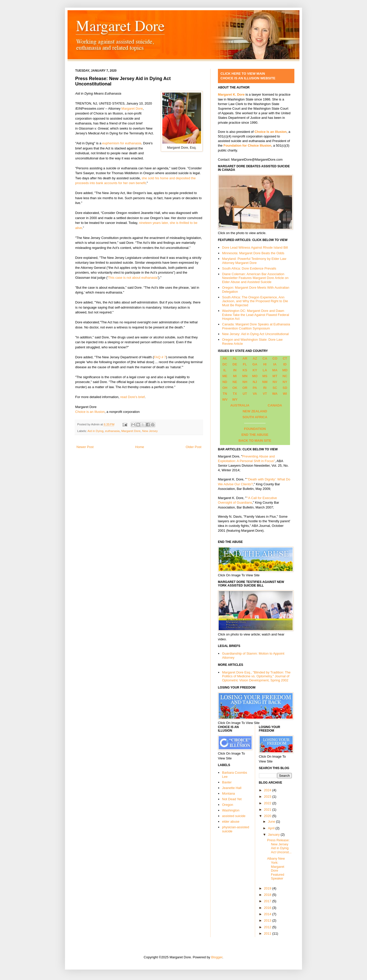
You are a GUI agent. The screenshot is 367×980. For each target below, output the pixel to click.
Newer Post (85, 447)
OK (235, 388)
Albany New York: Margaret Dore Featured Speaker (276, 868)
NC (285, 376)
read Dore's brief (133, 397)
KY (255, 370)
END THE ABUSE (255, 435)
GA (255, 364)
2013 (268, 920)
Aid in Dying (95, 431)
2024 (268, 790)
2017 (268, 901)
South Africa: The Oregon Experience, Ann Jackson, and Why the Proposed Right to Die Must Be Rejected (255, 301)
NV (275, 382)
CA (265, 358)
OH (225, 388)
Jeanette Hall (232, 788)
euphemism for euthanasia (122, 143)
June (272, 822)
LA (265, 370)
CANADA (275, 405)
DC (225, 364)
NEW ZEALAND (255, 411)
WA (275, 394)
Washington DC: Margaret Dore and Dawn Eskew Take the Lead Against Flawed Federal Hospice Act (255, 315)
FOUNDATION (255, 429)
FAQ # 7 (160, 357)
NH (245, 382)
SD (285, 388)
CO (275, 358)
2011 (268, 933)
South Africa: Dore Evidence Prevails (249, 268)
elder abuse (231, 822)
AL (235, 358)
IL (225, 370)
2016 (268, 908)
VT (265, 394)
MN (245, 376)
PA (255, 388)
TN (225, 394)
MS (265, 376)
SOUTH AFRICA (255, 417)
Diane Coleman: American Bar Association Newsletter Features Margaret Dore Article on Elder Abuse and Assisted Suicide (255, 278)
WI (285, 394)
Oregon (227, 805)
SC (275, 388)
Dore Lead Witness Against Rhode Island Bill (255, 247)
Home (140, 447)
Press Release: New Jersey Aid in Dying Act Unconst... (279, 846)
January (274, 835)
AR (245, 358)
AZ (255, 358)
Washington (231, 810)
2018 (268, 895)
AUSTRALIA (240, 405)
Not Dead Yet (232, 799)
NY (285, 382)
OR (245, 388)
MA (275, 370)
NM (265, 382)
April (272, 828)
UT (245, 394)
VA (255, 394)
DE (235, 364)
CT (285, 358)
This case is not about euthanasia (133, 278)
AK (225, 358)
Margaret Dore (132, 109)
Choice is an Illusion (90, 412)
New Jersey (150, 431)
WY (235, 399)
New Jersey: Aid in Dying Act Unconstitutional (255, 334)
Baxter (227, 782)
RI (265, 388)
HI (265, 364)
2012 (268, 927)
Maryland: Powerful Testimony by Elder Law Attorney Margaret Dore (254, 261)
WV (225, 399)
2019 (268, 888)
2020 (268, 816)
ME (225, 376)
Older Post (194, 447)
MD (285, 370)
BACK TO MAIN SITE (255, 441)
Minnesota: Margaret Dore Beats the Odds (253, 253)
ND (225, 382)
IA (275, 364)
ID (285, 364)
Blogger (217, 957)
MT (275, 376)
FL (245, 364)
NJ (255, 382)
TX (235, 394)
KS (245, 370)
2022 (268, 803)
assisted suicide (234, 816)
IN (235, 370)
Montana (228, 793)
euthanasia (112, 431)
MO (255, 376)
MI (235, 376)
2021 (268, 810)
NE (235, 382)
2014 (268, 914)
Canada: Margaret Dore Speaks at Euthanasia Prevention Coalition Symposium (256, 326)
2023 (268, 797)
